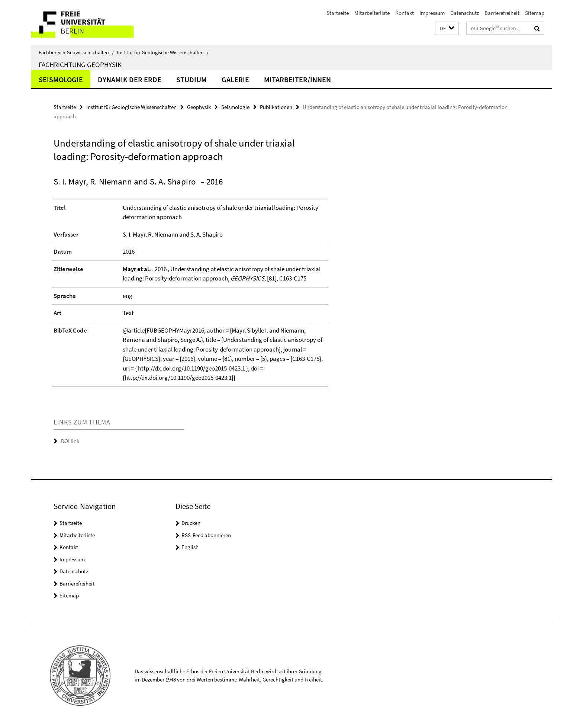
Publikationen (276, 107)
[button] (447, 28)
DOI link (70, 441)
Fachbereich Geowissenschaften (76, 52)
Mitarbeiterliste (372, 13)
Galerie (235, 79)
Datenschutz (465, 13)
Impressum (432, 13)
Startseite (338, 13)
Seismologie (61, 79)
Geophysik (199, 107)
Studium (191, 79)
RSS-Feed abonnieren (206, 535)
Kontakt (405, 13)
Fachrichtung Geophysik (80, 64)
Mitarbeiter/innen (297, 79)
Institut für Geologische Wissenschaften (163, 52)
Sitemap (535, 13)
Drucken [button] (191, 523)
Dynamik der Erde (130, 79)
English (190, 547)
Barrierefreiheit (502, 13)
